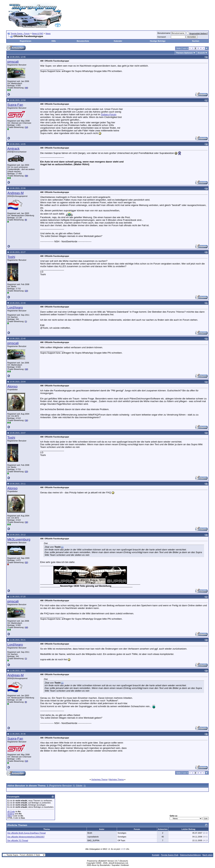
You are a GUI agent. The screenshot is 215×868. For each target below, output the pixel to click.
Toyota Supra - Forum (20, 33)
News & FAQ (38, 33)
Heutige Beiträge (158, 41)
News (48, 33)
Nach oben (207, 855)
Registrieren (26, 41)
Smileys (11, 814)
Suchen (196, 41)
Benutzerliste (83, 41)
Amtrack (13, 149)
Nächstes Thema (116, 779)
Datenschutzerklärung (190, 855)
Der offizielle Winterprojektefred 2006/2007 (26, 837)
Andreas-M (15, 193)
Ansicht (201, 53)
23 (26, 291)
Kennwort (162, 37)
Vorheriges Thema (99, 779)
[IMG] (10, 816)
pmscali (13, 62)
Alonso (12, 386)
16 (26, 420)
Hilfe (54, 41)
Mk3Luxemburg (19, 539)
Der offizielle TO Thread (18, 840)
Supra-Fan (15, 105)
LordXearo (15, 307)
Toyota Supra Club (170, 855)
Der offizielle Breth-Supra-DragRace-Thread (26, 833)
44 (26, 88)
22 (26, 562)
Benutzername (164, 33)
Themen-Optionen (184, 53)
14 (26, 127)
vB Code (11, 811)
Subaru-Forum (109, 114)
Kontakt (156, 855)
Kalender (118, 41)
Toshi (11, 257)
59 (26, 176)
